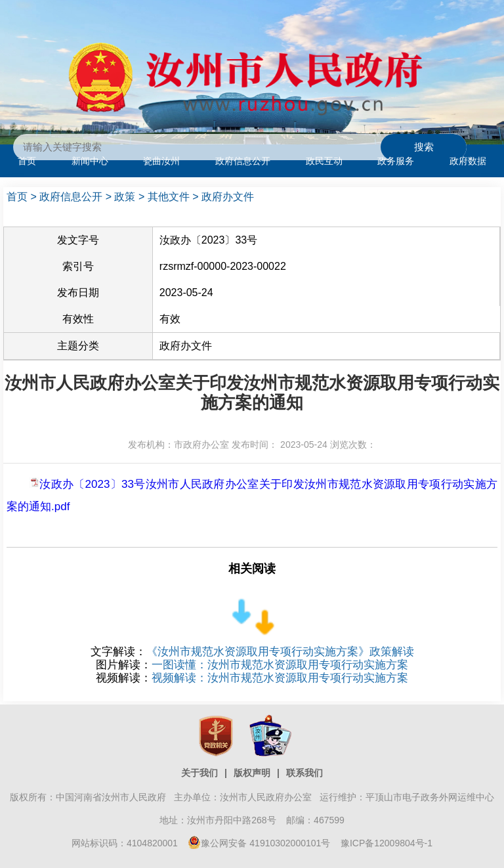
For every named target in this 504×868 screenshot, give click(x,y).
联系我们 (304, 773)
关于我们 (199, 773)
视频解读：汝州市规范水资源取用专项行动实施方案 (280, 678)
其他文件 (169, 197)
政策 (125, 197)
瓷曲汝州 (161, 161)
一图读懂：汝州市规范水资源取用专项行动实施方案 (280, 665)
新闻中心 (90, 161)
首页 (27, 161)
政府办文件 (228, 197)
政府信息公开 (243, 161)
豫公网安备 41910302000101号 (259, 843)
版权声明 (252, 773)
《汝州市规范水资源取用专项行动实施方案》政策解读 (280, 652)
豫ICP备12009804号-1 (387, 843)
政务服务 (396, 161)
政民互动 (324, 161)
